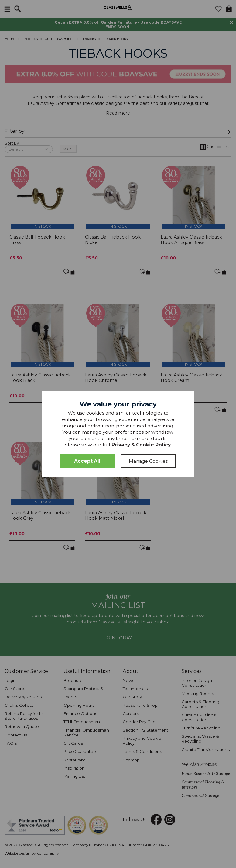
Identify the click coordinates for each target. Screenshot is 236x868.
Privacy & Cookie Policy (141, 445)
